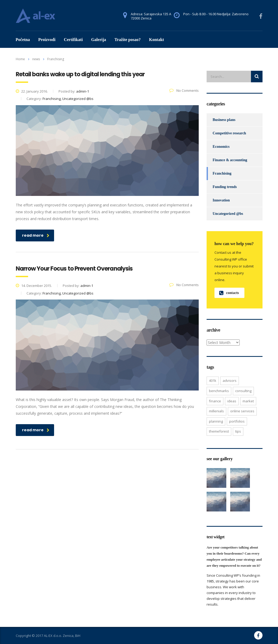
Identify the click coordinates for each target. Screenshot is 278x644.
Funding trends (225, 187)
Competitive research (229, 133)
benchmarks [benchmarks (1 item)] (219, 391)
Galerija (99, 40)
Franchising (222, 173)
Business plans (224, 120)
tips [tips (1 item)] (238, 431)
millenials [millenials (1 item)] (216, 411)
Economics (221, 147)
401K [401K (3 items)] (213, 381)
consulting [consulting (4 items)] (243, 391)
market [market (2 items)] (248, 401)
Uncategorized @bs (228, 214)
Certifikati (73, 40)
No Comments (184, 90)
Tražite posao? (128, 40)
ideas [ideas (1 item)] (232, 401)
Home (20, 59)
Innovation (221, 200)
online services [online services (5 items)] (242, 411)
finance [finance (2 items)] (215, 401)
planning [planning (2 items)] (216, 421)
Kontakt (157, 40)
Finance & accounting (230, 160)
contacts (229, 293)
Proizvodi (47, 40)
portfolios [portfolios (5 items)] (237, 421)
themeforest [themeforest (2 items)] (219, 431)
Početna (23, 40)
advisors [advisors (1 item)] (230, 381)
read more (36, 235)
